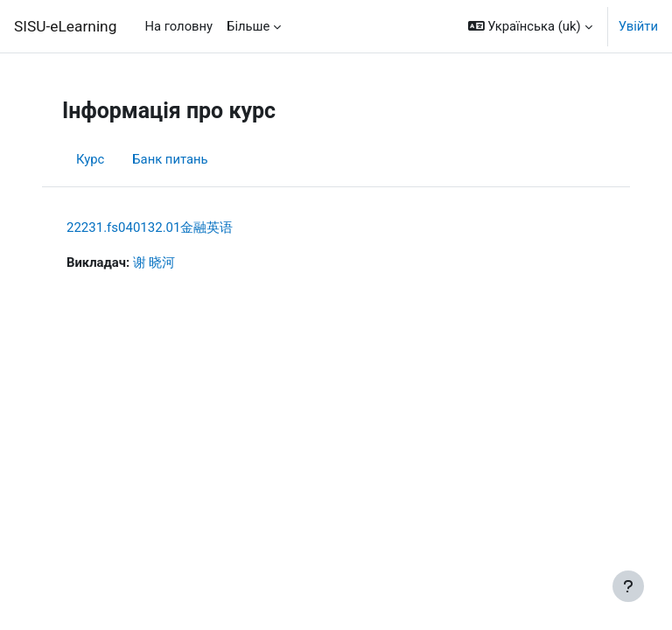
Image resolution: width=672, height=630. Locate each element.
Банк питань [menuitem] (170, 159)
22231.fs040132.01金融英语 (150, 227)
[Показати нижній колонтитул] (628, 586)
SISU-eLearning (65, 26)
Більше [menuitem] (248, 26)
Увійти (638, 26)
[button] (530, 26)
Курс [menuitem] (90, 159)
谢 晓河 (154, 262)
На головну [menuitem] (178, 26)
